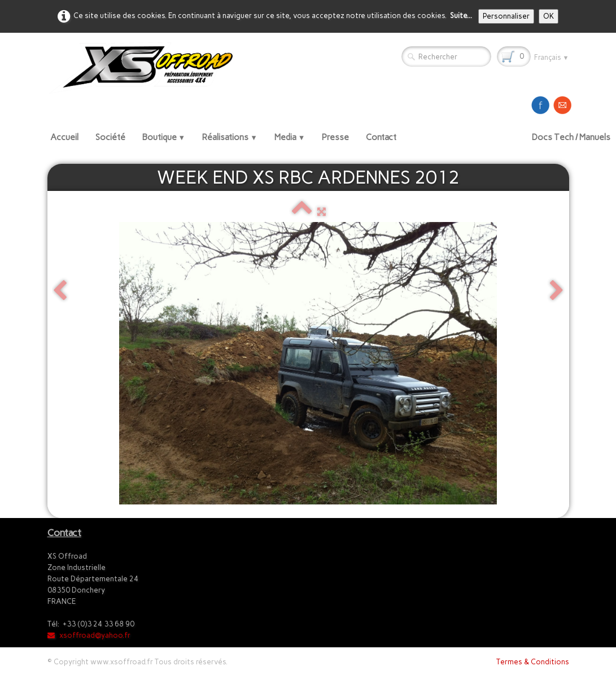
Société (110, 137)
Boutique (164, 137)
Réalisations (230, 137)
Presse (335, 137)
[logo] (145, 68)
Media (290, 137)
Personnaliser (506, 16)
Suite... (461, 16)
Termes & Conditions (533, 662)
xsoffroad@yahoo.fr (89, 635)
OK (549, 16)
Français (552, 57)
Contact (381, 137)
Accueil (64, 137)
